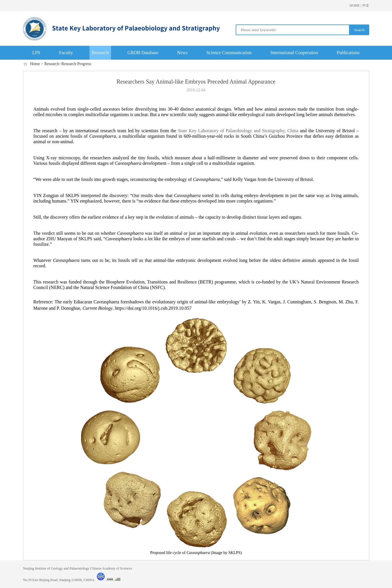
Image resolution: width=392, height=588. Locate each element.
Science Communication (229, 53)
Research (100, 53)
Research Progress (76, 64)
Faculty (66, 53)
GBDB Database (143, 53)
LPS (36, 53)
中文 (366, 5)
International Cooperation (294, 53)
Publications (348, 53)
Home (35, 64)
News (182, 53)
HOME (355, 5)
